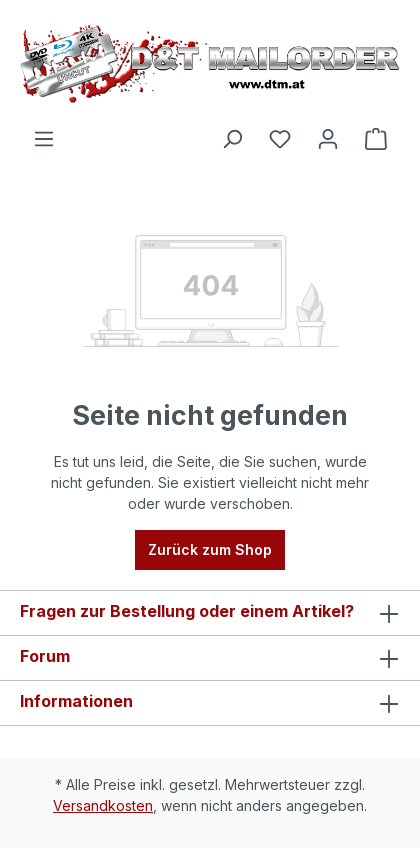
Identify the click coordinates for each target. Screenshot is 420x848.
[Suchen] (232, 139)
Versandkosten (103, 805)
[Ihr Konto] (328, 139)
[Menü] (44, 139)
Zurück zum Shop (210, 549)
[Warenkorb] (376, 139)
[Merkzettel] (280, 139)
